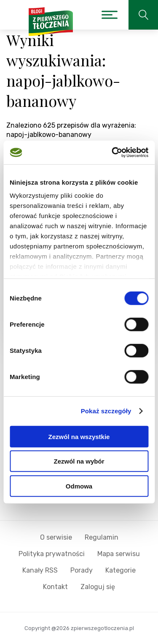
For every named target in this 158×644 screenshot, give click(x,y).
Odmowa (79, 486)
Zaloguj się (98, 587)
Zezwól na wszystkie (79, 436)
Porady (82, 570)
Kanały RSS (40, 570)
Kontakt (55, 587)
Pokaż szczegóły (106, 411)
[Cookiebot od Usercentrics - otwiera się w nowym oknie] (112, 153)
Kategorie (121, 570)
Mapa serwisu (119, 554)
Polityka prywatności (52, 554)
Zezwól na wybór (79, 461)
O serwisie (56, 537)
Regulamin (102, 537)
